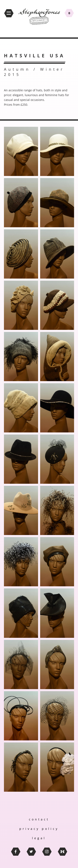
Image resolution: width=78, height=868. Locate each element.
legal (39, 838)
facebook (16, 852)
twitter (31, 852)
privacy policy (39, 829)
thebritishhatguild (63, 852)
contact (39, 819)
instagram (47, 852)
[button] (21, 151)
